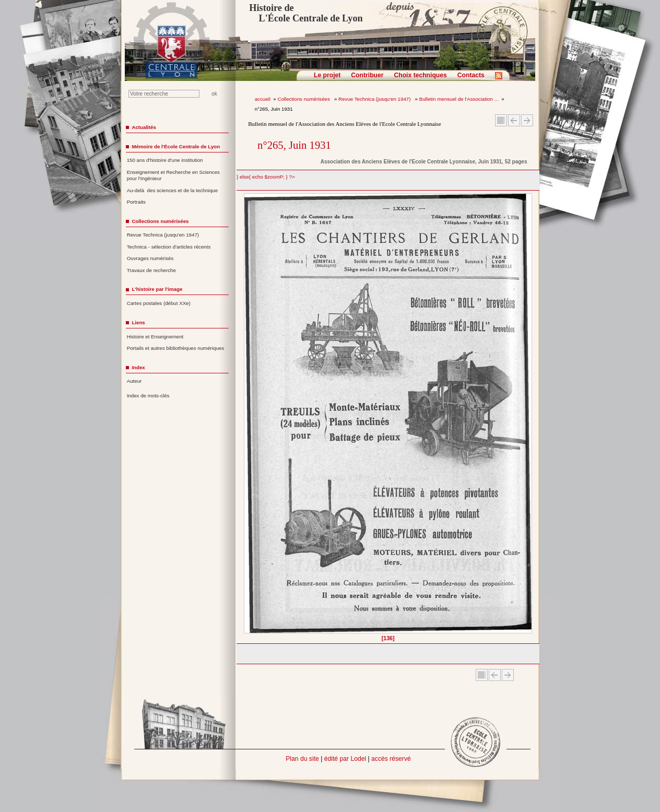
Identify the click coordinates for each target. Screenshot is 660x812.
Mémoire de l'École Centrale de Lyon (176, 146)
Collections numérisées (304, 99)
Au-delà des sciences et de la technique (173, 190)
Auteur (134, 381)
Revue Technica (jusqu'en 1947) (375, 99)
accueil (263, 99)
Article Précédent (514, 120)
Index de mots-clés (148, 396)
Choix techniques (420, 75)
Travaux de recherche (151, 270)
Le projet (327, 75)
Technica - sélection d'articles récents (169, 247)
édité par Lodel (345, 759)
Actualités (144, 127)
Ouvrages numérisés (150, 258)
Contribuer (367, 75)
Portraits (136, 202)
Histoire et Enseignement (155, 337)
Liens (138, 322)
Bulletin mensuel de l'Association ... (459, 99)
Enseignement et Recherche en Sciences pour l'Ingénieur (173, 175)
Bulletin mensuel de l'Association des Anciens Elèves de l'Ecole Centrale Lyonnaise (344, 124)
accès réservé (391, 759)
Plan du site (302, 759)
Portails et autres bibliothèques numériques (175, 348)
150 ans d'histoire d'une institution (165, 160)
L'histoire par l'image (157, 289)
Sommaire (501, 120)
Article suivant (527, 120)
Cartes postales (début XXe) (159, 303)
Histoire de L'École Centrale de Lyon (306, 13)
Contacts (471, 75)
